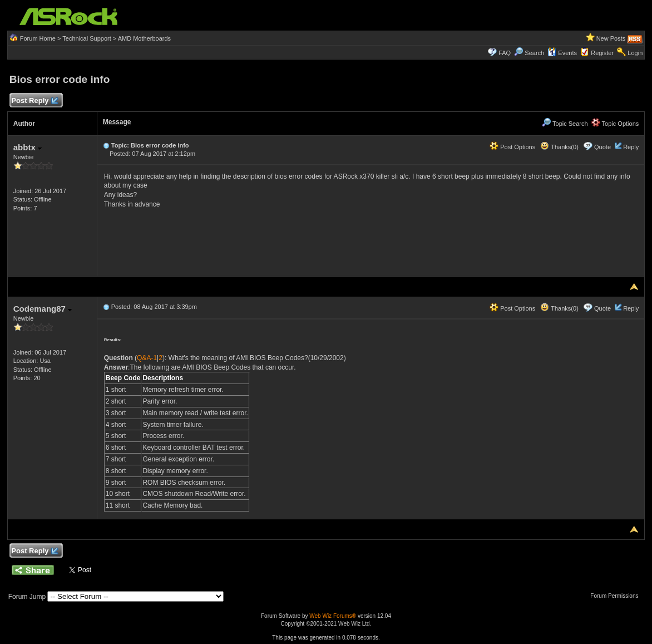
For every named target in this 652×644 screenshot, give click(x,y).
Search (534, 53)
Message (117, 122)
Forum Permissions (617, 596)
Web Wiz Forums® (333, 616)
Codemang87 (43, 309)
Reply (631, 147)
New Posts (611, 38)
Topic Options (615, 124)
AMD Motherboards (144, 38)
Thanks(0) (559, 147)
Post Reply (34, 101)
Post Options (512, 147)
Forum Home (38, 38)
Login (635, 53)
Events (562, 53)
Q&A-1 (147, 358)
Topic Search (565, 124)
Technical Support (87, 38)
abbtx (28, 147)
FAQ (505, 53)
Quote (602, 147)
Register (602, 53)
